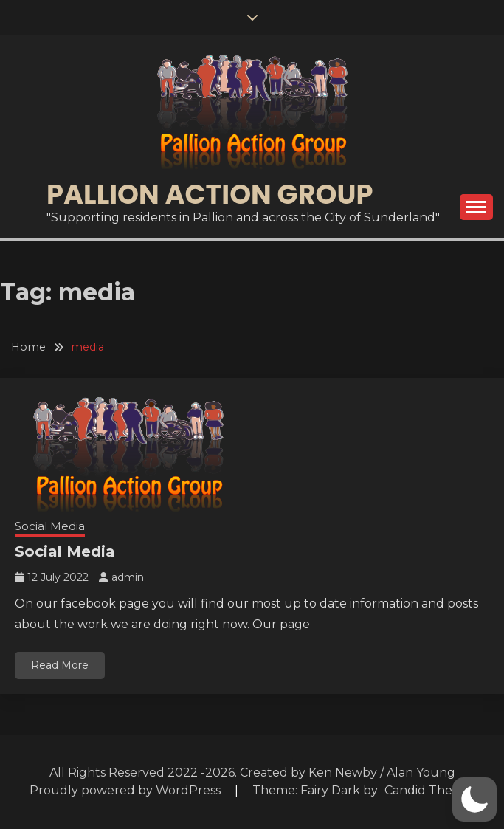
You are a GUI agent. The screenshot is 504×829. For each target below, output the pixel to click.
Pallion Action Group (210, 194)
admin (128, 577)
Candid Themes (431, 790)
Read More (60, 665)
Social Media (50, 526)
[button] (474, 799)
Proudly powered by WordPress (127, 790)
